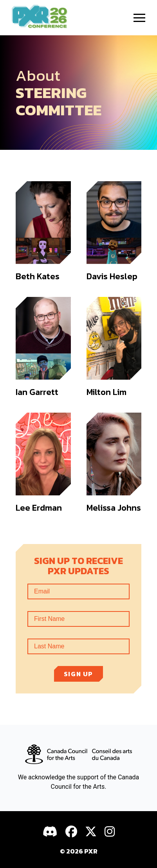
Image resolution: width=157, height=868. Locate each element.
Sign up (78, 674)
